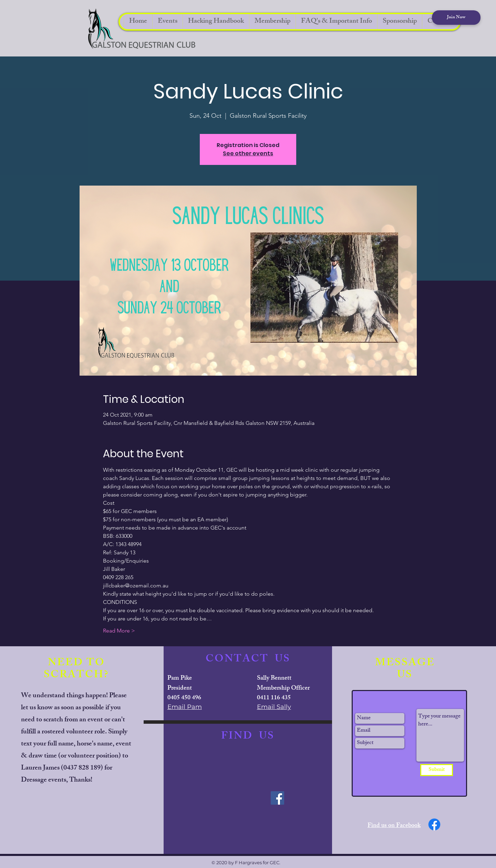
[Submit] (437, 770)
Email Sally (274, 707)
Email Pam (185, 707)
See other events (248, 153)
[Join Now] (456, 18)
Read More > (119, 631)
